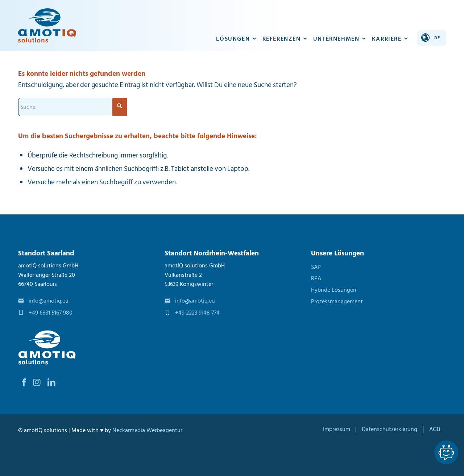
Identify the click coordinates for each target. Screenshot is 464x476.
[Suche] (72, 107)
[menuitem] (237, 25)
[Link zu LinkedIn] (51, 383)
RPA (316, 278)
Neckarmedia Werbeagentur (147, 430)
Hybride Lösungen (334, 290)
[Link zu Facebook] (24, 383)
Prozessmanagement (337, 301)
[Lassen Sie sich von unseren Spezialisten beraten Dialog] (446, 452)
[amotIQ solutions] (47, 25)
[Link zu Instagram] (37, 383)
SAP (316, 267)
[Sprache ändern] (431, 38)
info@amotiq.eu (49, 301)
